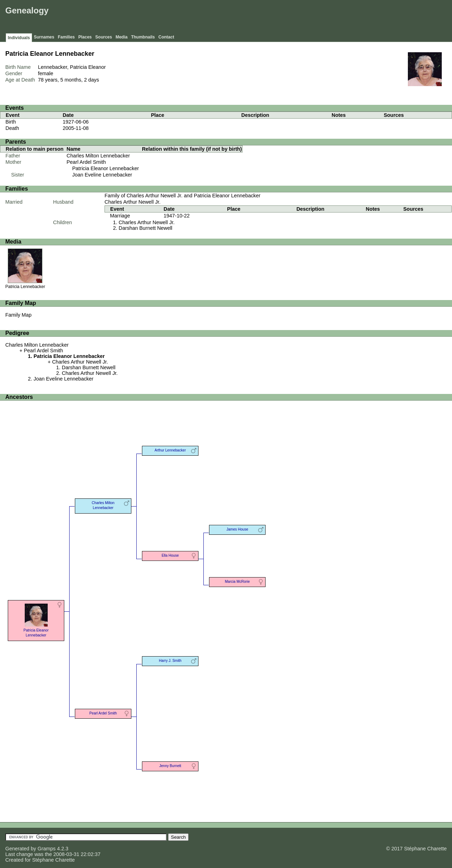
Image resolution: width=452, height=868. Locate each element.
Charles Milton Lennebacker (98, 156)
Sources (104, 37)
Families (66, 37)
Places (85, 37)
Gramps (46, 849)
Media (121, 37)
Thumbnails (143, 37)
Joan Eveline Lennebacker (102, 175)
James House (237, 529)
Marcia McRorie (237, 582)
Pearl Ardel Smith (86, 162)
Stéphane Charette (53, 860)
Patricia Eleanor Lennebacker (106, 168)
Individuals (19, 38)
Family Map (18, 315)
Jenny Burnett (170, 766)
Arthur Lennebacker (170, 450)
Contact (166, 37)
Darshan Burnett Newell (145, 228)
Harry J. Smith (170, 661)
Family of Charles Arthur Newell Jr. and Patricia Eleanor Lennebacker (183, 196)
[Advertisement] (322, 18)
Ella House (170, 555)
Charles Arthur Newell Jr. (132, 202)
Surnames (44, 37)
